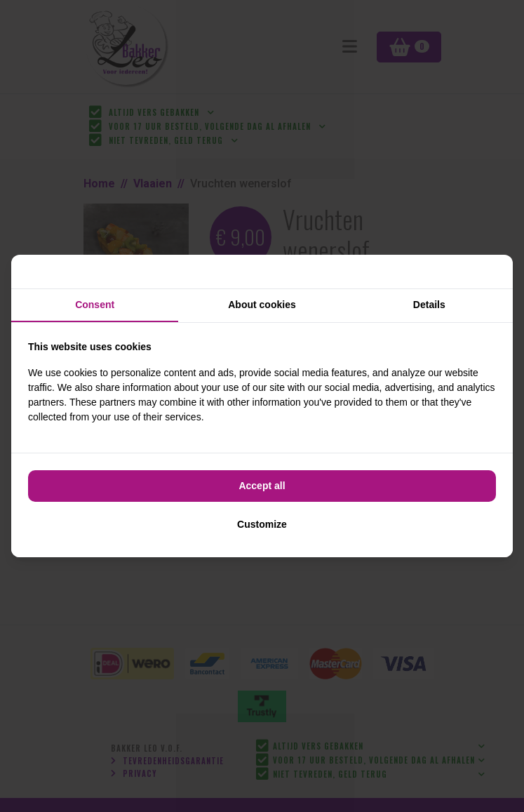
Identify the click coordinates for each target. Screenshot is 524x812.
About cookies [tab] (262, 305)
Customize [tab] (262, 524)
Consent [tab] (95, 305)
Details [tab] (429, 305)
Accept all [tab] (262, 486)
